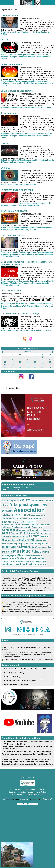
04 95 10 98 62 (13, 799)
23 (42, 365)
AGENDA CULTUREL (28, 349)
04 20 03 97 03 (36, 799)
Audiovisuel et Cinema (15, 684)
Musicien (7, 552)
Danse (41, 55)
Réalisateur (8, 559)
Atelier (15, 304)
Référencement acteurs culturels (18, 484)
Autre (32, 304)
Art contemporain (10, 501)
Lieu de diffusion (27, 83)
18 (5, 365)
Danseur (40, 330)
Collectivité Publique (30, 525)
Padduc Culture (11, 677)
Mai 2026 (27, 352)
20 (20, 365)
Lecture (5, 543)
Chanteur (5, 254)
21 (27, 365)
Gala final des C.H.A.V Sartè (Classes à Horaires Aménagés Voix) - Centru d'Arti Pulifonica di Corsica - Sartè (27, 585)
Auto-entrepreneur (45, 252)
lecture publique (35, 254)
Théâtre (4, 34)
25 (5, 367)
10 (50, 359)
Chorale (19, 522)
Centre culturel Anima (11, 64)
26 (12, 367)
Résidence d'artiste (26, 57)
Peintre (37, 552)
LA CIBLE (5, 168)
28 (27, 367)
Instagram (22, 381)
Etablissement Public (19, 536)
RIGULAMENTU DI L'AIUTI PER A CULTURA (25, 669)
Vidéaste (42, 565)
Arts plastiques (14, 32)
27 (20, 367)
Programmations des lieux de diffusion (22, 680)
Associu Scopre (9, 113)
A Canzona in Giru (12, 673)
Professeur (48, 83)
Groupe (6, 540)
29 (35, 367)
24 (50, 365)
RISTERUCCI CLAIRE (11, 291)
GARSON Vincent (9, 15)
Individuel (26, 540)
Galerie (45, 536)
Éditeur (39, 533)
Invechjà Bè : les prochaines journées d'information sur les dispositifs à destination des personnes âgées (26, 761)
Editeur (31, 533)
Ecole (23, 533)
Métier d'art (21, 306)
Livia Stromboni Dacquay (13, 235)
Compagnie (24, 184)
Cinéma (36, 32)
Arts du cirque (20, 55)
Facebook (33, 381)
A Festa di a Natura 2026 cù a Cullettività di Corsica (28, 752)
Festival (41, 134)
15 (35, 362)
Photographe (9, 555)
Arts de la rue (7, 55)
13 (20, 362)
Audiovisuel (27, 32)
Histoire (14, 540)
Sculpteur (8, 564)
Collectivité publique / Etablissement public (20, 160)
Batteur (25, 519)
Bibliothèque (35, 519)
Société (20, 564)
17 (50, 362)
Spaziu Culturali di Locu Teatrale (17, 91)
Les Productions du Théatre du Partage (20, 314)
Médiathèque (15, 283)
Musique (13, 57)
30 (42, 367)
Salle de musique (43, 57)
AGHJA (4, 40)
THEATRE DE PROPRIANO (14, 211)
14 (27, 362)
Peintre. (46, 552)
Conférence (24, 530)
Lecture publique (34, 543)
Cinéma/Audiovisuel (11, 525)
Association (32, 55)
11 (5, 362)
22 (35, 365)
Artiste (4, 32)
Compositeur (10, 530)
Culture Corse (15, 388)
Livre (23, 547)
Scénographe (7, 256)
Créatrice (5, 306)
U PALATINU (7, 143)
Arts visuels (20, 81)
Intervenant (13, 83)
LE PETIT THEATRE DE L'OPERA (17, 190)
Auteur (33, 252)
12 (12, 362)
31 (50, 367)
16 (42, 362)
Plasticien (24, 555)
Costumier (45, 32)
